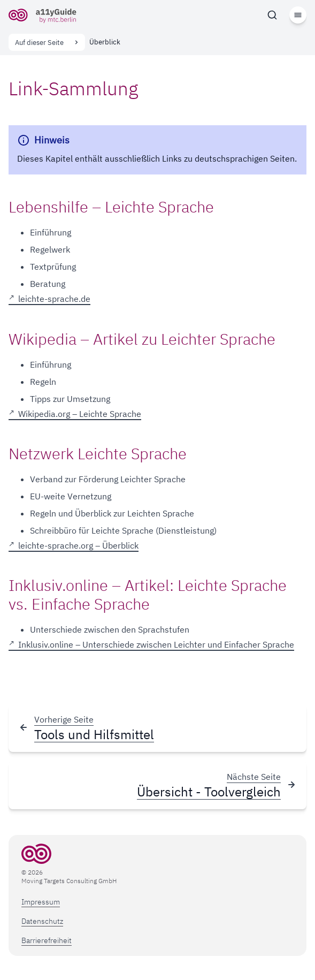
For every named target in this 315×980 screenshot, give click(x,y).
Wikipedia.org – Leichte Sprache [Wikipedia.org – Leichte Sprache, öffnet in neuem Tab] (80, 414)
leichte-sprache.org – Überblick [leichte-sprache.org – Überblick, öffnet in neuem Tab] (78, 546)
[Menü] (298, 15)
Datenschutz (42, 921)
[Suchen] (272, 15)
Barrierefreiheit (47, 940)
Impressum (41, 902)
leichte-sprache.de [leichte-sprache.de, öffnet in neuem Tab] (54, 299)
